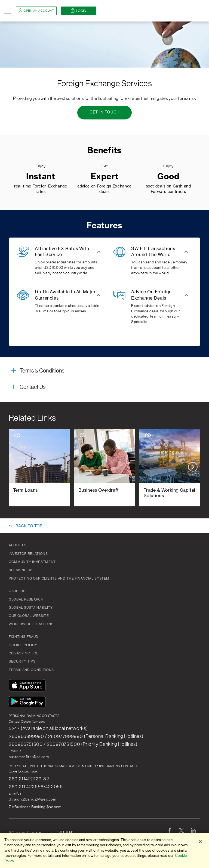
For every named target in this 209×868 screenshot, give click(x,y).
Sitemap (65, 832)
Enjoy (41, 166)
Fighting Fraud (24, 637)
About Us (18, 545)
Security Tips (22, 661)
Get (105, 166)
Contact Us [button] (33, 387)
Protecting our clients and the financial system (59, 578)
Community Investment (32, 562)
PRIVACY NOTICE (24, 653)
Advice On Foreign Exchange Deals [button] (151, 295)
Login (78, 11)
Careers (17, 591)
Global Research (26, 599)
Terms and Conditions (31, 670)
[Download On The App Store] (28, 686)
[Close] (200, 844)
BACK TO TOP (29, 526)
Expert (105, 177)
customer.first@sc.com (29, 757)
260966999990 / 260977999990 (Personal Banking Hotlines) (76, 736)
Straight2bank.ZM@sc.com (33, 799)
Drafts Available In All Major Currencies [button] (65, 295)
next (193, 467)
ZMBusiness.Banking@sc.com (35, 807)
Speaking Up (21, 570)
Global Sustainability (31, 608)
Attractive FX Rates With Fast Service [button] (62, 252)
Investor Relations (28, 554)
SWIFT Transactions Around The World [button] (153, 252)
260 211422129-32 (29, 779)
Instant (41, 177)
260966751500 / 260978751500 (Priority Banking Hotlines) (73, 744)
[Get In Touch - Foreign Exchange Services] (104, 113)
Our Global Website (29, 616)
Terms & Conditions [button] (42, 371)
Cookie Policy (23, 645)
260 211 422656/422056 (36, 787)
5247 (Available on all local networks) (48, 728)
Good (168, 177)
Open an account (36, 11)
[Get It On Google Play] (28, 702)
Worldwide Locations (31, 624)
